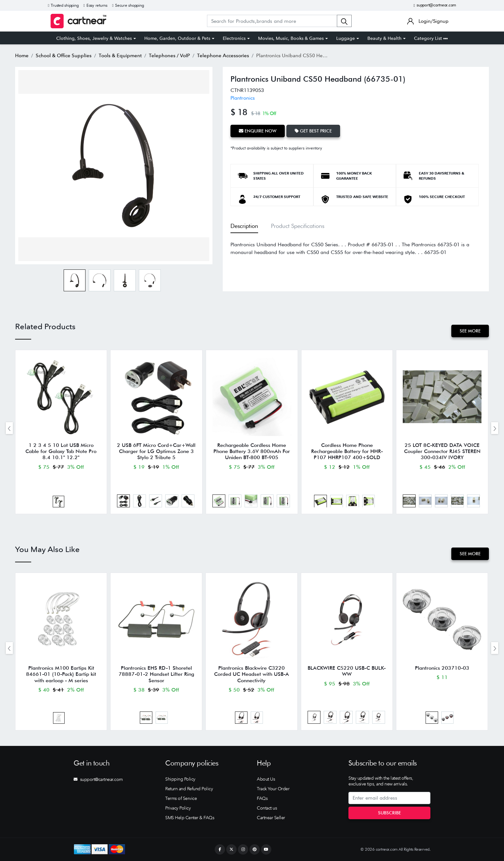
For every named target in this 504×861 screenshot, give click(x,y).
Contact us (267, 808)
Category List (431, 38)
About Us (266, 779)
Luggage (346, 38)
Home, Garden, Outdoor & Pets (177, 38)
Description (244, 226)
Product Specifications (298, 226)
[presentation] (9, 428)
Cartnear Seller (271, 818)
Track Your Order (273, 789)
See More (470, 331)
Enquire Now (258, 131)
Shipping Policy (180, 779)
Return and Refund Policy (189, 789)
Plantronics (243, 98)
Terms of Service (181, 798)
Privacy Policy (178, 808)
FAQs (262, 798)
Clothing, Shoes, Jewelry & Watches (94, 38)
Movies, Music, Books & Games (291, 38)
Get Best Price (313, 131)
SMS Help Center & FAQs (190, 818)
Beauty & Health (384, 38)
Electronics (234, 38)
